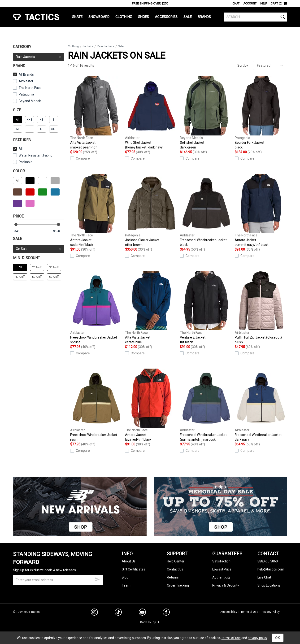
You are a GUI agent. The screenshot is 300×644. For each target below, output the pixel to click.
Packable (23, 162)
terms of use (231, 638)
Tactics (36, 17)
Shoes (143, 17)
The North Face (30, 88)
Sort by (243, 65)
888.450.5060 (268, 561)
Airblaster (26, 81)
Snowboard (99, 17)
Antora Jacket (96, 210)
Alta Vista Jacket (96, 113)
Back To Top (150, 622)
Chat (236, 4)
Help (264, 4)
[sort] (270, 65)
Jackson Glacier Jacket (151, 210)
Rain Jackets (39, 57)
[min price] (20, 231)
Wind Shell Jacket (151, 113)
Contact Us (175, 569)
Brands (204, 17)
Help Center (176, 561)
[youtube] (142, 613)
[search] (256, 17)
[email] (58, 580)
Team (126, 585)
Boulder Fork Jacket (261, 113)
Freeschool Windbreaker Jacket (206, 210)
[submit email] (97, 579)
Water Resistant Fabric (33, 155)
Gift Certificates (133, 569)
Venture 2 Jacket (206, 308)
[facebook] (166, 613)
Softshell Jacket (206, 113)
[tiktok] (118, 613)
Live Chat (264, 577)
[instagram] (94, 613)
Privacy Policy (271, 612)
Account (250, 4)
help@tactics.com (271, 569)
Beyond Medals (30, 101)
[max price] (59, 231)
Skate (77, 17)
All (18, 149)
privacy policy (258, 638)
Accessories (166, 17)
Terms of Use (249, 612)
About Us (129, 561)
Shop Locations (269, 585)
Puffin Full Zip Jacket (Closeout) (261, 308)
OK (278, 638)
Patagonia (26, 94)
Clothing (124, 17)
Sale (188, 17)
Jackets (88, 46)
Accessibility (229, 612)
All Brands (23, 74)
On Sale (39, 249)
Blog (125, 577)
